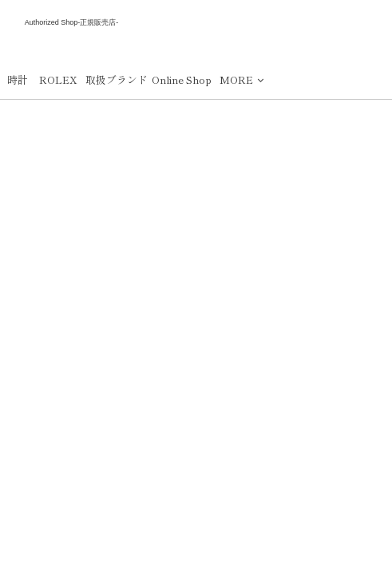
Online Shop (182, 79)
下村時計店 (72, 42)
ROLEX (58, 79)
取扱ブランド (117, 79)
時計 (18, 79)
